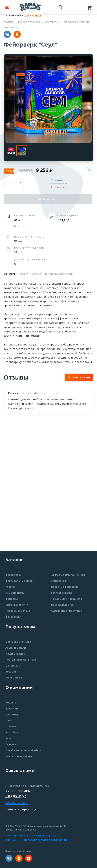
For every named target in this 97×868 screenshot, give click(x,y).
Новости (11, 702)
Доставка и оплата (18, 642)
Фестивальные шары (19, 581)
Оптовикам (13, 666)
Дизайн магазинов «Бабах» (23, 750)
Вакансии (12, 708)
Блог (8, 738)
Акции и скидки (16, 648)
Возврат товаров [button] (30, 274)
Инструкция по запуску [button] (60, 274)
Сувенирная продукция (67, 611)
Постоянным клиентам (21, 660)
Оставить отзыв (79, 377)
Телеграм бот (15, 677)
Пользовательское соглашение (46, 840)
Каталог (14, 560)
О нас (9, 720)
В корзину (48, 199)
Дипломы (12, 714)
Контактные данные (19, 756)
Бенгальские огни (17, 605)
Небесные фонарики (64, 587)
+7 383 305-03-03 (20, 791)
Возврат (11, 672)
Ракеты (10, 587)
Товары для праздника (67, 599)
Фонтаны (12, 599)
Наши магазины (16, 654)
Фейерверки (13, 575)
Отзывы (11, 726)
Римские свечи (15, 593)
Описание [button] (9, 274)
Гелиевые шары (62, 593)
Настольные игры (63, 605)
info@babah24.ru (17, 803)
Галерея (11, 744)
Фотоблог (12, 732)
